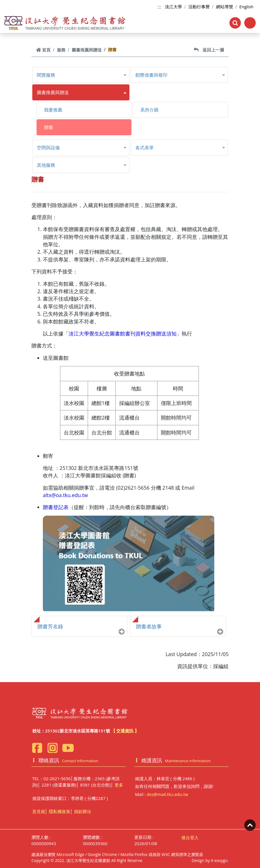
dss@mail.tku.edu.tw (168, 794)
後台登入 (190, 837)
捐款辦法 (83, 811)
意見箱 (39, 811)
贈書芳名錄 (50, 626)
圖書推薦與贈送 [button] (53, 92)
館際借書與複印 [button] (151, 75)
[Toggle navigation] (250, 23)
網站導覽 (225, 7)
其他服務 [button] (46, 165)
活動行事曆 (199, 7)
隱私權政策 (60, 811)
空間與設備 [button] (48, 148)
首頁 (43, 50)
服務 (61, 50)
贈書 (49, 127)
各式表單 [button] (145, 148)
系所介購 (149, 110)
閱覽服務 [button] (46, 75)
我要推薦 (53, 110)
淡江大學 (173, 7)
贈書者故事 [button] (149, 626)
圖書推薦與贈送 (87, 50)
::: (159, 7)
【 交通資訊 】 (125, 731)
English (246, 7)
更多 (119, 785)
